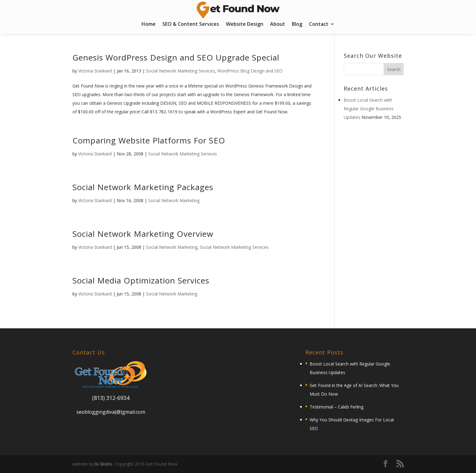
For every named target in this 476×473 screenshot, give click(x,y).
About (278, 25)
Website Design (245, 25)
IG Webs (103, 464)
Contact (319, 25)
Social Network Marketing (174, 200)
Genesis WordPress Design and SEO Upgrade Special (176, 57)
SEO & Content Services (191, 25)
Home (149, 25)
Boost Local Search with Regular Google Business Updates (369, 109)
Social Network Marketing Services (180, 71)
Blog (297, 25)
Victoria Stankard (95, 71)
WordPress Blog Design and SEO (250, 71)
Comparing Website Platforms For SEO (149, 140)
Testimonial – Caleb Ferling (337, 407)
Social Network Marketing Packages (143, 187)
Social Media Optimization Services (141, 280)
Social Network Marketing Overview (143, 234)
